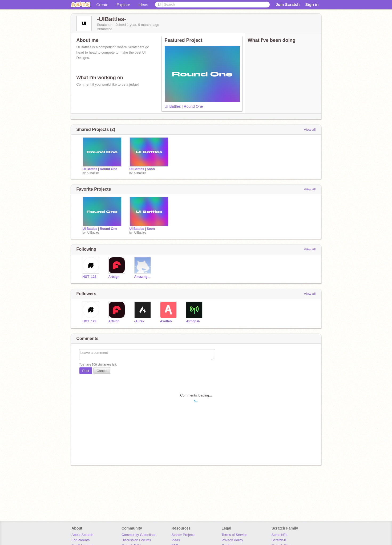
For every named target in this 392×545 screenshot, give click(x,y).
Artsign (114, 277)
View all (310, 129)
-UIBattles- (93, 173)
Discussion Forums (136, 540)
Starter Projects (184, 535)
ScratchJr (279, 540)
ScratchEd (280, 535)
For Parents (80, 540)
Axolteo (166, 321)
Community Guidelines (139, 535)
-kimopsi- (193, 321)
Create (102, 5)
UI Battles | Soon (142, 169)
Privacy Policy (232, 540)
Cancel (102, 371)
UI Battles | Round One (184, 106)
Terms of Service (234, 535)
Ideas (143, 5)
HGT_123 (90, 277)
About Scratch (82, 535)
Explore (124, 5)
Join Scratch (288, 4)
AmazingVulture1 (143, 277)
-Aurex (139, 321)
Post (86, 371)
